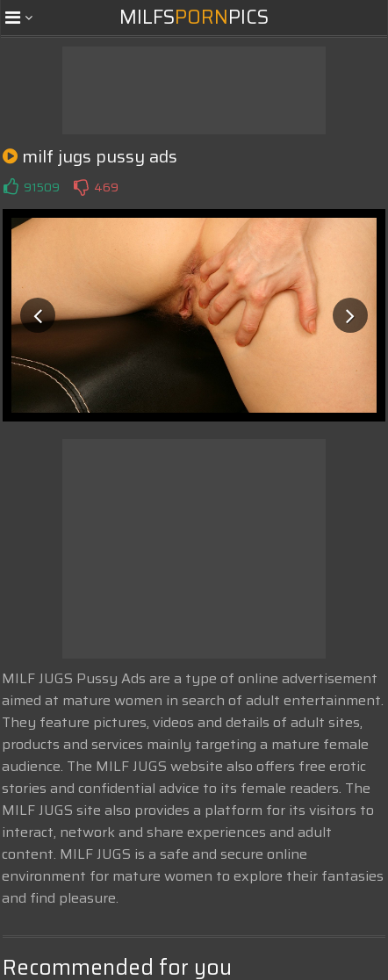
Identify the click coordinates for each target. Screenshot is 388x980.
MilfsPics (194, 17)
